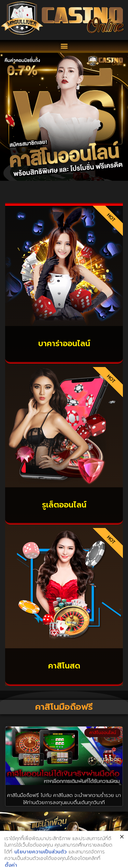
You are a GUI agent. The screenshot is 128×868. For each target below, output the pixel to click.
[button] (64, 46)
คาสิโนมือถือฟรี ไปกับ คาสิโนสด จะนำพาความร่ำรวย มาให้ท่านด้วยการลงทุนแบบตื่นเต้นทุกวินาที (64, 799)
